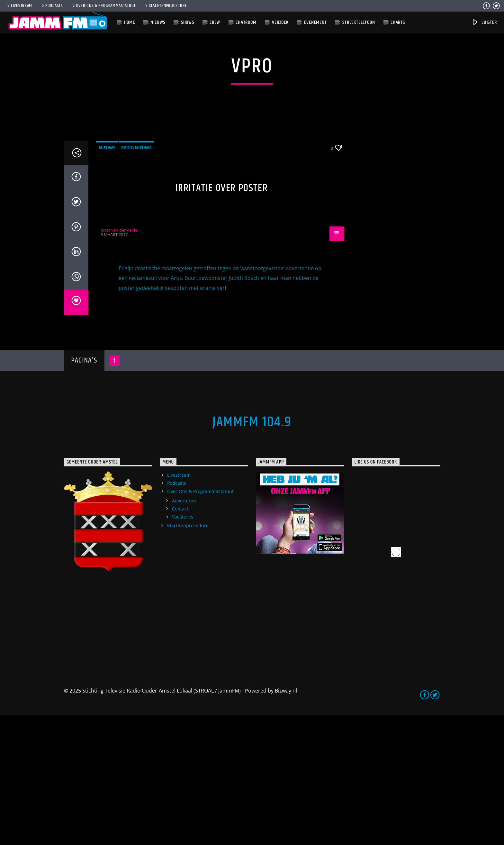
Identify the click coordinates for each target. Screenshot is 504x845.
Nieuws (158, 22)
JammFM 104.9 (252, 552)
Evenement (315, 22)
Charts (398, 22)
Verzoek (280, 22)
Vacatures (183, 647)
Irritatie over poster (222, 318)
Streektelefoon (359, 22)
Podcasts (52, 6)
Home (130, 22)
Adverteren (184, 631)
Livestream (19, 6)
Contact (180, 639)
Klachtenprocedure (166, 6)
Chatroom (246, 22)
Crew (215, 22)
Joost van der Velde (119, 360)
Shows (188, 22)
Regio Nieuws (136, 278)
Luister (484, 22)
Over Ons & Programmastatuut (104, 6)
